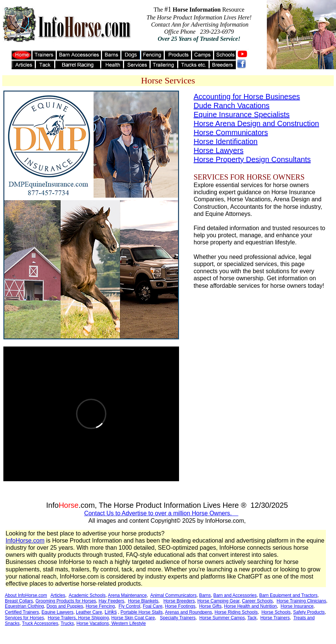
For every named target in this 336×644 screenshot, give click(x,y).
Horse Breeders (179, 601)
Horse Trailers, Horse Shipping (78, 618)
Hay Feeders (112, 601)
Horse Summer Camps (222, 618)
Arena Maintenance (127, 595)
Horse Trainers (275, 618)
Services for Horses (24, 618)
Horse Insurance (297, 606)
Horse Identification (226, 141)
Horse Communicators (231, 132)
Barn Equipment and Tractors (288, 595)
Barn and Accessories (235, 595)
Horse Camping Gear (218, 601)
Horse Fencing (100, 606)
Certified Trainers (22, 612)
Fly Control (129, 606)
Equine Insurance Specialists (242, 115)
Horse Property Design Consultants (252, 159)
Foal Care (153, 606)
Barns (205, 595)
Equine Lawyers (57, 612)
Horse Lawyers (218, 150)
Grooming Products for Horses (66, 601)
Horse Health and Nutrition (250, 606)
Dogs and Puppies (65, 606)
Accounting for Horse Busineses (247, 97)
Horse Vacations (93, 623)
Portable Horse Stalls (142, 612)
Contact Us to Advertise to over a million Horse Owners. (161, 513)
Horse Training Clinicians (301, 601)
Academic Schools (87, 595)
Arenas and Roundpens (188, 612)
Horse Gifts (210, 606)
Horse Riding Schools (236, 612)
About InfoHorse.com (26, 595)
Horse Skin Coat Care (133, 618)
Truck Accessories (40, 623)
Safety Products (309, 612)
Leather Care (89, 612)
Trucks (67, 623)
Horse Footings (180, 606)
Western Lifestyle (128, 623)
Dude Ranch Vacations (232, 106)
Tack (252, 618)
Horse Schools (276, 612)
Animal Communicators (173, 595)
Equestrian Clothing (24, 606)
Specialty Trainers (178, 618)
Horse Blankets (143, 601)
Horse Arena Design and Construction (256, 123)
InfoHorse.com (25, 541)
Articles (58, 595)
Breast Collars (19, 601)
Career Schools (257, 601)
